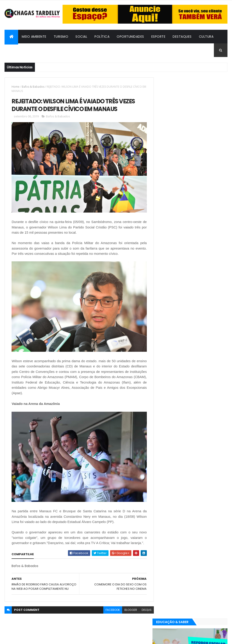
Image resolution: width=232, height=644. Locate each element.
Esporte (158, 37)
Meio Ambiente (34, 37)
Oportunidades (130, 37)
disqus (144, 614)
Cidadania (55, 50)
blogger (128, 614)
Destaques (182, 37)
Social (81, 37)
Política (102, 37)
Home (16, 87)
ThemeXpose (29, 638)
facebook (110, 614)
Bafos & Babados (23, 50)
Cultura (206, 37)
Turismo (61, 37)
